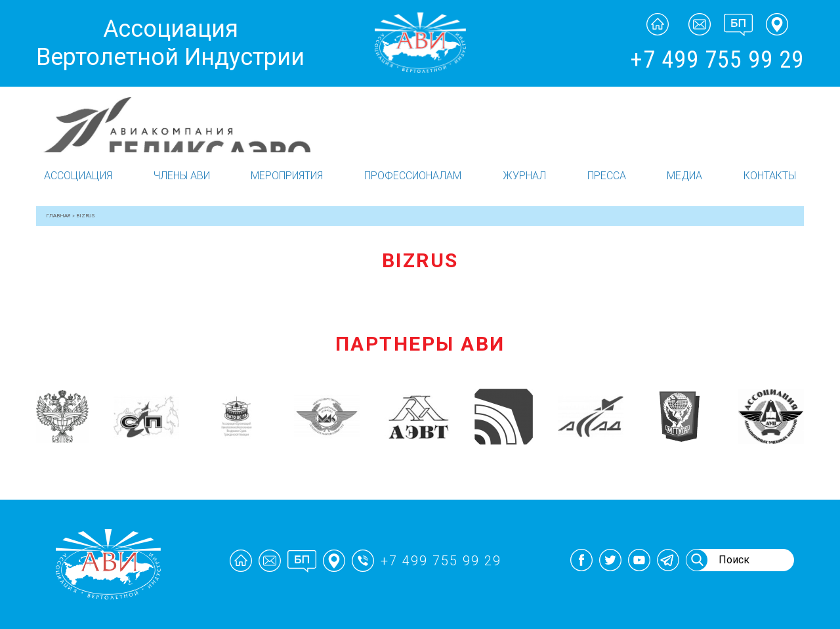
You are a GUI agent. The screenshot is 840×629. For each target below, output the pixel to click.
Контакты (770, 176)
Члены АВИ (182, 176)
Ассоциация (78, 176)
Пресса (607, 176)
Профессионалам (413, 176)
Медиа (684, 176)
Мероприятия (287, 176)
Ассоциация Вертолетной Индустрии (170, 43)
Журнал (524, 176)
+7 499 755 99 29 (717, 60)
